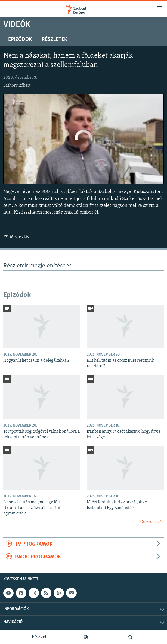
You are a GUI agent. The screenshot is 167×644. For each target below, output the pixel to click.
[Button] (16, 238)
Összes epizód (152, 522)
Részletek (54, 40)
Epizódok (20, 40)
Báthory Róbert (17, 86)
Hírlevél (39, 637)
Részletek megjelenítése (37, 266)
